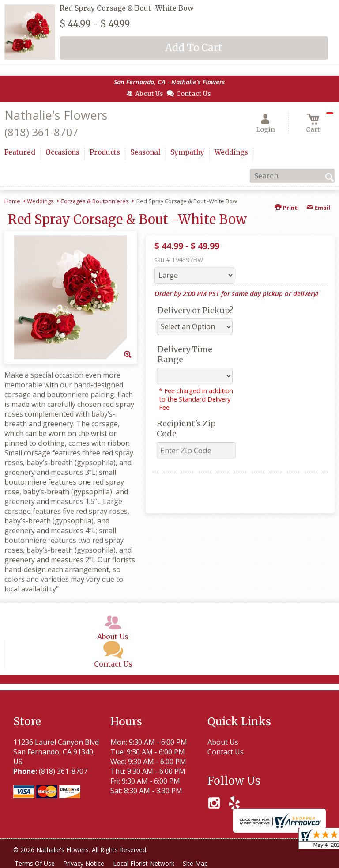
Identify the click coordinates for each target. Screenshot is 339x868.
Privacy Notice (87, 863)
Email (318, 208)
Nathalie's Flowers (56, 115)
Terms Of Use (36, 863)
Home (12, 201)
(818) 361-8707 (41, 132)
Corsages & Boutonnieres (95, 201)
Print (286, 208)
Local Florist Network (149, 863)
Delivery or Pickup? (196, 310)
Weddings (40, 201)
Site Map (202, 863)
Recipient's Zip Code (186, 428)
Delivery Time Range (185, 354)
